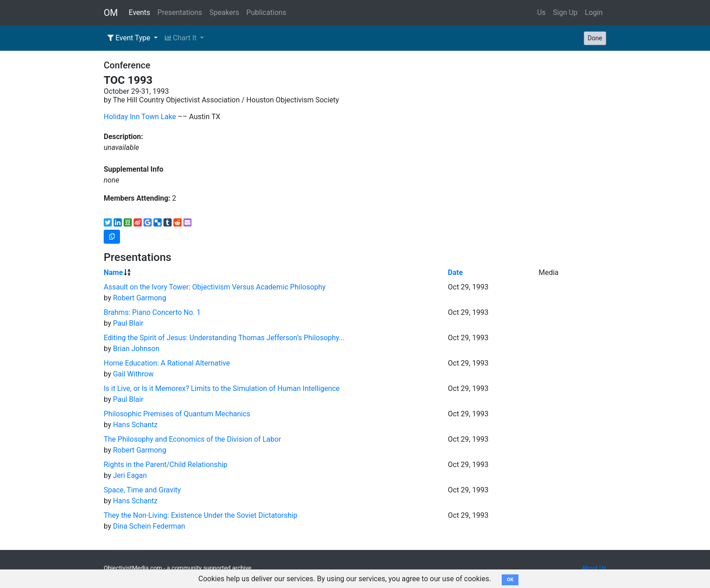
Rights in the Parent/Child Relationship (166, 465)
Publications (266, 12)
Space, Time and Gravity (142, 490)
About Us (594, 568)
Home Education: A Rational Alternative (167, 363)
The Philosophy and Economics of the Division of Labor (192, 439)
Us (541, 12)
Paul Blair (128, 323)
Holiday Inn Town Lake (140, 117)
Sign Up (565, 12)
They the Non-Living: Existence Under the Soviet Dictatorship (201, 515)
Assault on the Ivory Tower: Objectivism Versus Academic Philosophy (215, 287)
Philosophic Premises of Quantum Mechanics (177, 414)
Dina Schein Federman (149, 526)
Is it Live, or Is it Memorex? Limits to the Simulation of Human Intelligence (222, 388)
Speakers (224, 12)
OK (510, 580)
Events (139, 12)
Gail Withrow (133, 374)
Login (594, 12)
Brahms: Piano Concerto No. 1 (152, 312)
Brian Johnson (136, 349)
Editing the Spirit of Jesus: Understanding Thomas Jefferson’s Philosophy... (224, 338)
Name (113, 272)
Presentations (180, 12)
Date (455, 272)
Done (595, 38)
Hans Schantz (135, 425)
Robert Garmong (139, 298)
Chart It (182, 38)
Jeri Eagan (130, 475)
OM (111, 13)
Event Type (130, 38)
